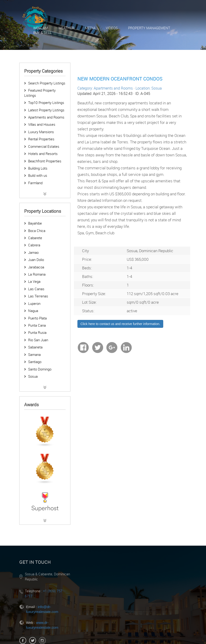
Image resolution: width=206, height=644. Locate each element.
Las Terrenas (38, 296)
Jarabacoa (36, 267)
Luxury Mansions (41, 132)
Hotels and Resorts (43, 154)
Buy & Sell (42, 32)
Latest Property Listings (46, 110)
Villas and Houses (42, 124)
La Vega (34, 281)
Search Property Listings (47, 83)
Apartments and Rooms (46, 117)
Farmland (35, 183)
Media (90, 28)
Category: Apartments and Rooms (105, 88)
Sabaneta (35, 347)
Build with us (38, 175)
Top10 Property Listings (46, 103)
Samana (34, 354)
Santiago (35, 362)
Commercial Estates (44, 146)
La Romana (37, 274)
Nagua (33, 311)
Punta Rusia (37, 332)
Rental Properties (41, 139)
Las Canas (36, 289)
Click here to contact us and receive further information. (120, 324)
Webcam (41, 28)
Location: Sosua (149, 88)
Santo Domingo (40, 369)
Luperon (34, 303)
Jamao (33, 252)
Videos (112, 28)
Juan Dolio (36, 260)
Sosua (33, 376)
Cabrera (34, 245)
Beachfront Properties (45, 161)
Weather (66, 28)
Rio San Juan (38, 340)
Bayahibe (35, 223)
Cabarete (35, 238)
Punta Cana (37, 325)
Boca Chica (37, 231)
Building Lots (38, 168)
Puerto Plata (37, 318)
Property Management (149, 28)
